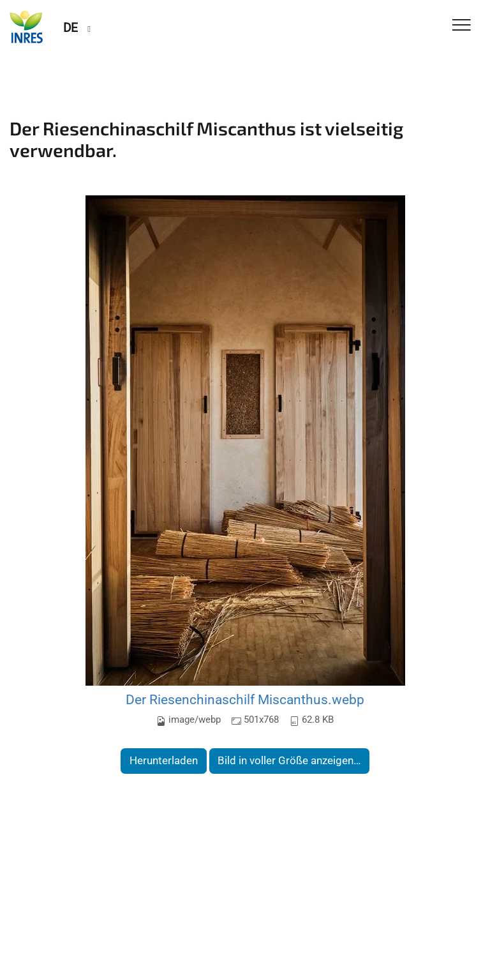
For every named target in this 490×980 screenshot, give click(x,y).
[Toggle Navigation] (462, 26)
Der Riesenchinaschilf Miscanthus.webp (245, 699)
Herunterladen (164, 760)
